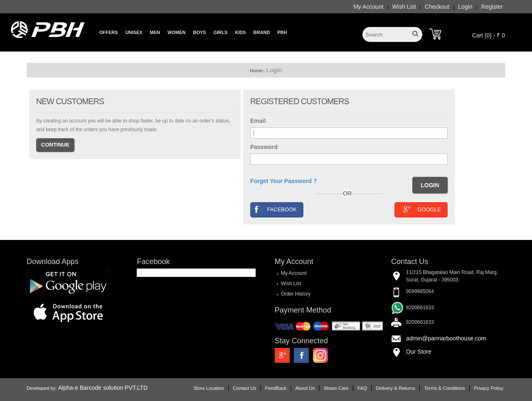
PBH (282, 32)
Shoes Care (336, 388)
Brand (262, 32)
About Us (305, 388)
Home (256, 71)
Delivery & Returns (395, 388)
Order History (296, 293)
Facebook (274, 209)
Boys (199, 32)
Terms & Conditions (444, 388)
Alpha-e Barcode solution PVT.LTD (103, 388)
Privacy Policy (489, 388)
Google (421, 209)
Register (492, 7)
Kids (240, 32)
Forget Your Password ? (284, 181)
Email (258, 121)
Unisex (134, 32)
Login (465, 7)
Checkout (437, 7)
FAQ (362, 388)
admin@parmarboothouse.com (446, 338)
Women (176, 32)
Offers (109, 32)
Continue (55, 145)
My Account (368, 7)
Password (264, 147)
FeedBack (276, 388)
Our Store (419, 352)
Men (155, 32)
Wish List (404, 7)
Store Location (209, 388)
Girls (221, 32)
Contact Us (244, 388)
